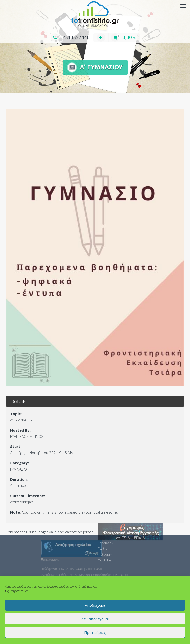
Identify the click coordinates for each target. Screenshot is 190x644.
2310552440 (70, 37)
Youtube (105, 552)
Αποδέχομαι (95, 605)
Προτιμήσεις (95, 632)
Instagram (105, 546)
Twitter (103, 540)
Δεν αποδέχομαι (95, 619)
